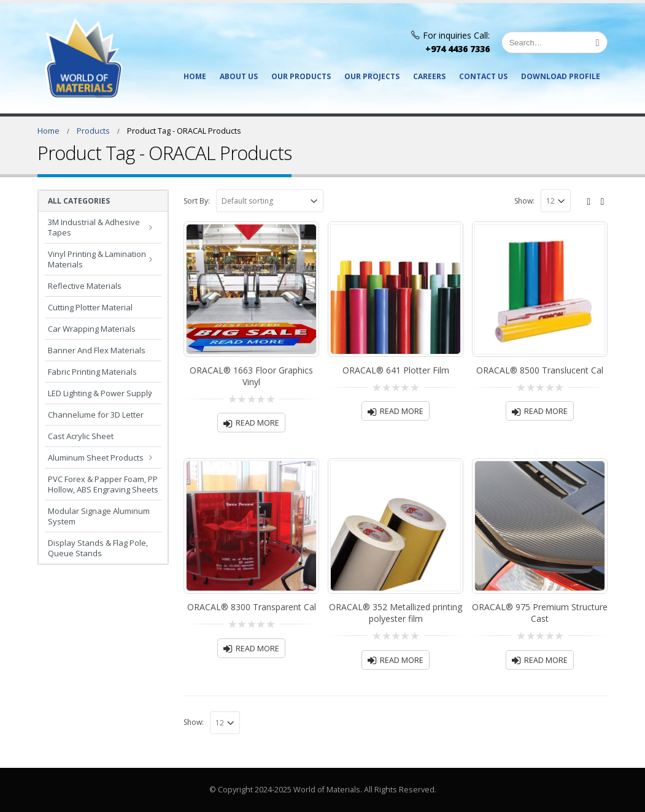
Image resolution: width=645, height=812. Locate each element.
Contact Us (483, 76)
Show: (524, 201)
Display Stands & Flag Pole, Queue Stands (98, 548)
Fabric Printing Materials (92, 372)
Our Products (301, 76)
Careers (429, 76)
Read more (257, 423)
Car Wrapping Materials (92, 329)
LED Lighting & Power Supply (100, 393)
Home (195, 76)
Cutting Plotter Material (90, 307)
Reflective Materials (85, 286)
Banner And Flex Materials (97, 350)
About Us (239, 76)
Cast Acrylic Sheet (81, 436)
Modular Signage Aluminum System (99, 516)
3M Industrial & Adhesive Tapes (94, 227)
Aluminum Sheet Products (96, 458)
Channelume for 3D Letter (96, 415)
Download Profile (561, 76)
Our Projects (372, 76)
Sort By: (197, 201)
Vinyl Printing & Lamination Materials (97, 259)
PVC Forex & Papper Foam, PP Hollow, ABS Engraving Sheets (103, 484)
